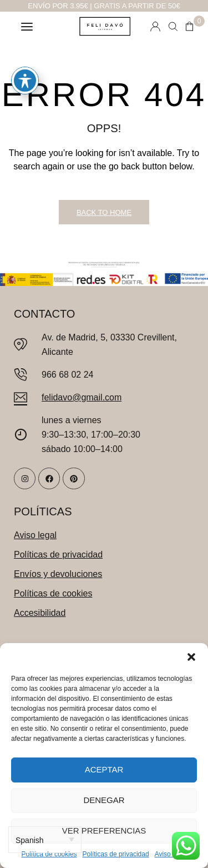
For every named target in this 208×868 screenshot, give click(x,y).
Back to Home (104, 212)
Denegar (104, 800)
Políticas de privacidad (116, 854)
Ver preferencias (104, 831)
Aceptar (104, 769)
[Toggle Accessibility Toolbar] (25, 70)
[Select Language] (45, 840)
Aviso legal (171, 854)
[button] (191, 657)
